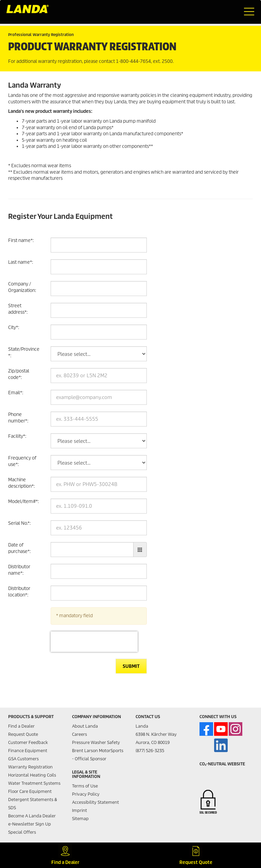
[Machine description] (99, 484)
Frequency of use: (22, 461)
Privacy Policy (86, 794)
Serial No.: (19, 523)
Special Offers (22, 832)
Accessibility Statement (95, 802)
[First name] (99, 245)
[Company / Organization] (99, 289)
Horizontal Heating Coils (32, 775)
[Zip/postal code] (99, 376)
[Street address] (99, 310)
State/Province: (24, 352)
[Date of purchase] (92, 550)
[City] (99, 332)
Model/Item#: (23, 501)
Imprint (80, 810)
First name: (21, 240)
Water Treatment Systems (34, 783)
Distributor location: (19, 592)
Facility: (17, 436)
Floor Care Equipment (30, 791)
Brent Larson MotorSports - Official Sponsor (98, 755)
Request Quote (23, 734)
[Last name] (99, 267)
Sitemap (80, 819)
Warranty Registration (30, 767)
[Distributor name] (99, 571)
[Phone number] (99, 419)
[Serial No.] (99, 528)
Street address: (18, 309)
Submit (131, 666)
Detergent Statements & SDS (33, 804)
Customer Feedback (28, 742)
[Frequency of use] (99, 463)
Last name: (21, 262)
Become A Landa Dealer (32, 816)
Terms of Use (85, 786)
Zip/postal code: (19, 374)
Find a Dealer (21, 726)
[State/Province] (99, 354)
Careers (80, 734)
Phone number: (18, 418)
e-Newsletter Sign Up (30, 824)
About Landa (85, 726)
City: (14, 327)
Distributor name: (19, 570)
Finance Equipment (28, 751)
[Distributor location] (99, 593)
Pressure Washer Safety (96, 742)
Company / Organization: (22, 287)
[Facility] (99, 441)
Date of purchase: (19, 548)
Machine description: (21, 483)
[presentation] (94, 642)
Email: (16, 393)
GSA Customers (23, 759)
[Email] (99, 397)
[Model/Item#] (99, 506)
